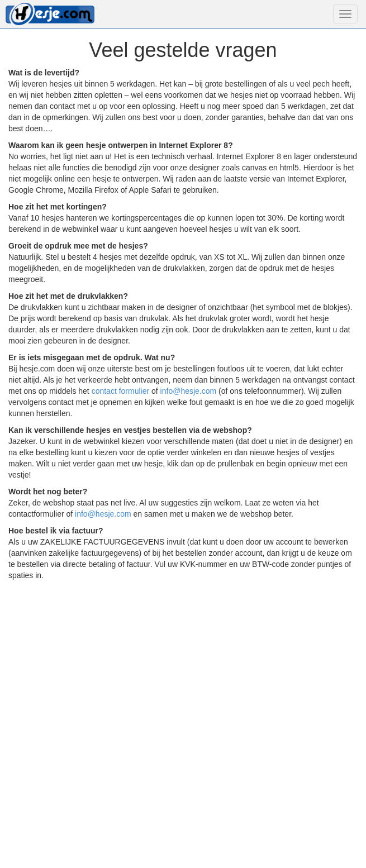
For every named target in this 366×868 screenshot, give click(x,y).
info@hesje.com (189, 391)
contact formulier (120, 391)
